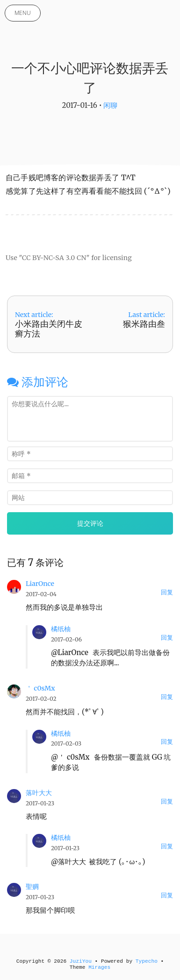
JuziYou (81, 961)
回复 (167, 592)
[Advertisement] (88, 230)
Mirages (99, 967)
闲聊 (110, 105)
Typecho (147, 961)
